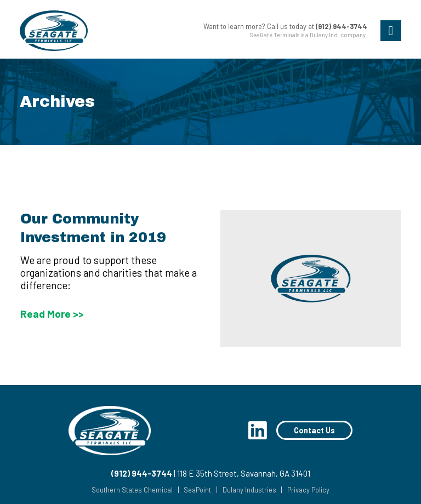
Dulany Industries (249, 490)
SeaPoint (197, 490)
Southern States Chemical (132, 490)
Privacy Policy (308, 490)
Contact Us (314, 430)
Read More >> (52, 314)
